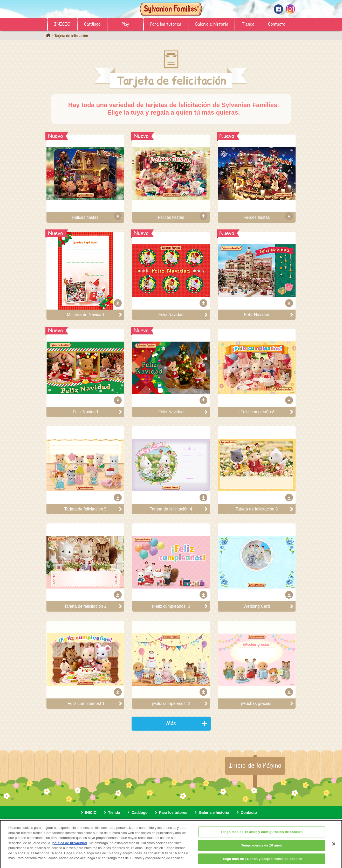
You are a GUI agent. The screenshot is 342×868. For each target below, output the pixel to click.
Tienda (248, 24)
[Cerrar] (334, 847)
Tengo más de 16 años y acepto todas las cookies (262, 862)
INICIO (62, 24)
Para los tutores (166, 24)
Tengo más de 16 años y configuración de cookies (262, 835)
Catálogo (92, 24)
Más (171, 723)
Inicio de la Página (255, 765)
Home (48, 35)
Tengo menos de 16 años (262, 848)
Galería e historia (211, 24)
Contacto (277, 24)
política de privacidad (70, 846)
